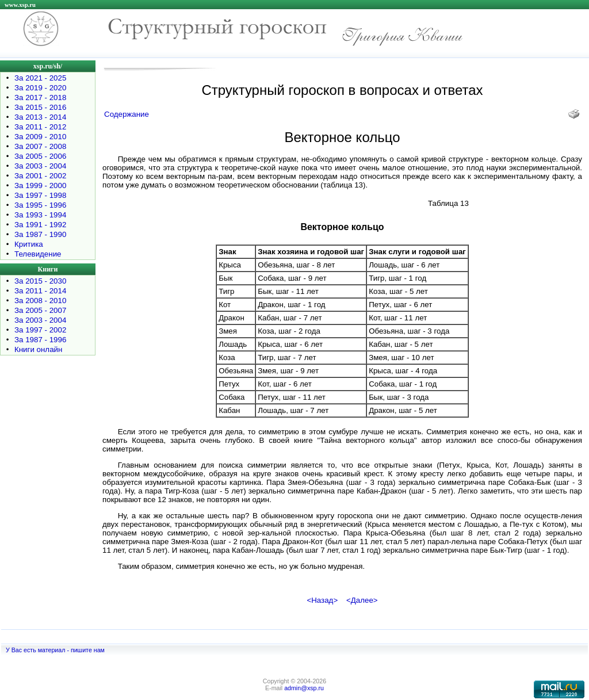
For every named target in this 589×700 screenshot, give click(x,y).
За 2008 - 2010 (40, 301)
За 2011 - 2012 (40, 127)
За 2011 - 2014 (40, 291)
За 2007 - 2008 (40, 146)
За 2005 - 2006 (40, 156)
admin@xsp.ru (304, 688)
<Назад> (322, 600)
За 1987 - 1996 (40, 340)
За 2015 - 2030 (40, 281)
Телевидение (38, 254)
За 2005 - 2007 (40, 310)
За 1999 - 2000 (40, 185)
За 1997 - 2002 (40, 330)
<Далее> (362, 600)
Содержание (127, 114)
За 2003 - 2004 (40, 166)
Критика (29, 244)
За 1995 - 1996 (40, 205)
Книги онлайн (38, 349)
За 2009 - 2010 (40, 137)
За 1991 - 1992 (40, 225)
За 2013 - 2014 (40, 117)
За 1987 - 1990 (40, 234)
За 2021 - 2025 (40, 78)
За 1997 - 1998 (40, 195)
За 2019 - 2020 (40, 88)
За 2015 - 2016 (40, 107)
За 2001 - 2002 (40, 176)
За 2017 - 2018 (40, 97)
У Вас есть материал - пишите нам (55, 650)
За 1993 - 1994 (40, 215)
